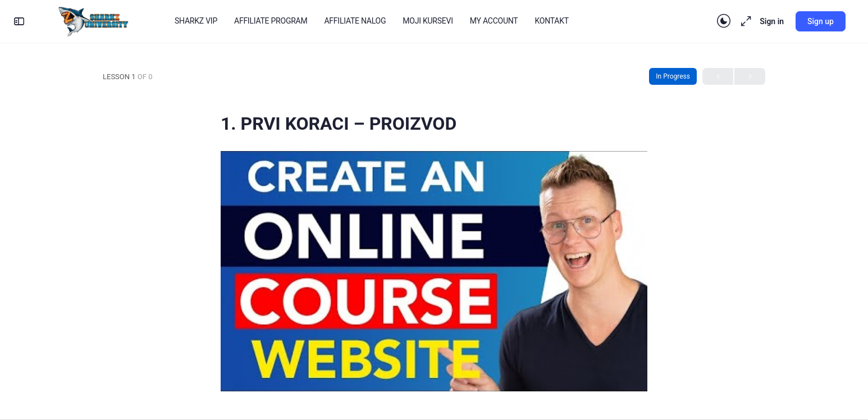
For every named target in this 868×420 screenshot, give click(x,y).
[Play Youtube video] (434, 271)
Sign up (821, 21)
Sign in (772, 21)
